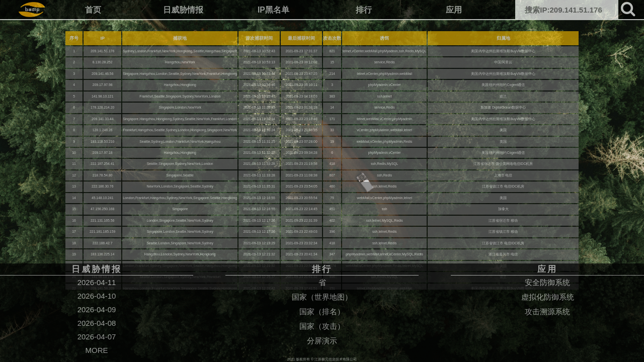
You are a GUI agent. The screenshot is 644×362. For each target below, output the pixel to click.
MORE (97, 350)
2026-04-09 (97, 309)
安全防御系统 (547, 282)
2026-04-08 (97, 323)
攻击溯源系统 (547, 311)
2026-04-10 (97, 296)
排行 (364, 10)
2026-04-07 (97, 337)
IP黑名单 (273, 10)
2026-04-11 (97, 282)
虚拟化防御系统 (548, 297)
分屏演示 (322, 341)
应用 (454, 10)
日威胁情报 (183, 10)
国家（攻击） (322, 326)
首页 (93, 10)
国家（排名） (322, 311)
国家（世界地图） (322, 297)
